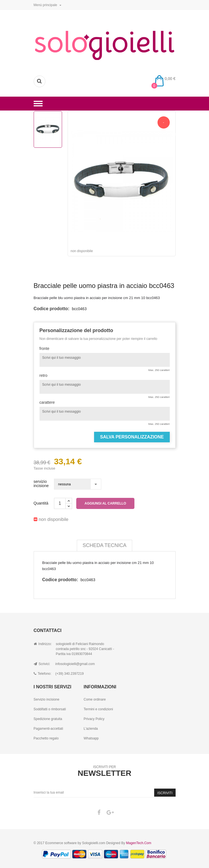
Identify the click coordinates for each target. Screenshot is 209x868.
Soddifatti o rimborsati (50, 709)
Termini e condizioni (98, 709)
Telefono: (43, 674)
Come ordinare (94, 699)
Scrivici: (42, 664)
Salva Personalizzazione (132, 437)
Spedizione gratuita (48, 719)
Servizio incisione (47, 699)
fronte (45, 349)
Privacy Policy (94, 719)
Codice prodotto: (52, 309)
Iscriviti (165, 793)
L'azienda (91, 729)
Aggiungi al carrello (105, 503)
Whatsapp (91, 738)
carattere (47, 402)
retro (44, 376)
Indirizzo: (43, 644)
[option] (48, 129)
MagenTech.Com (139, 843)
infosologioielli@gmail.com (75, 664)
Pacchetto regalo (46, 738)
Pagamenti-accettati (48, 729)
